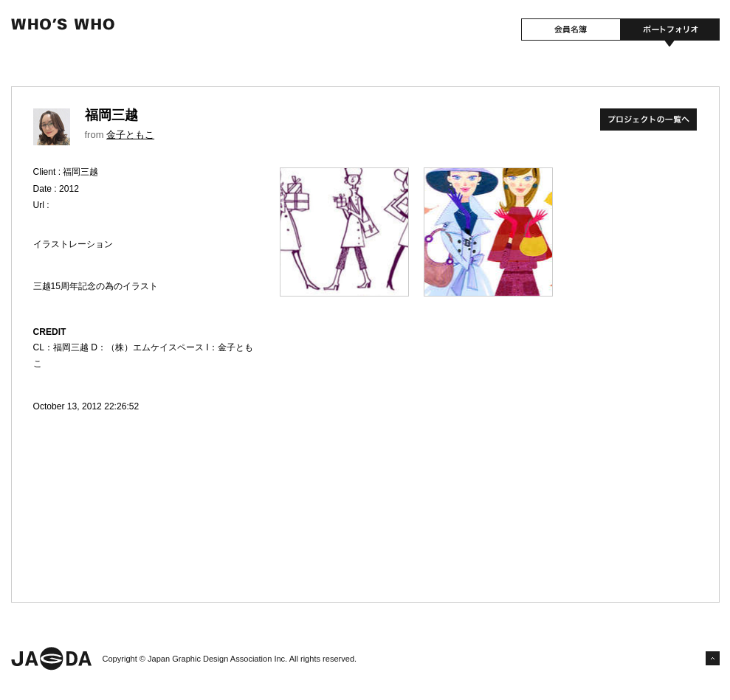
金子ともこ (130, 135)
